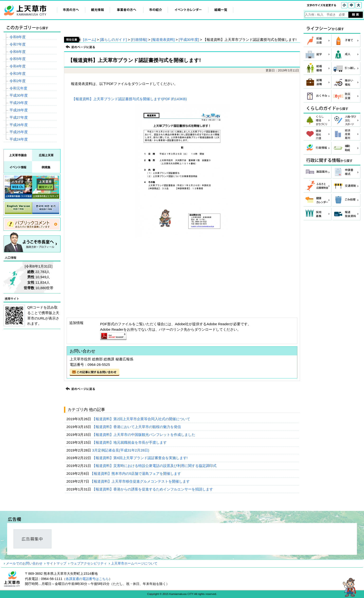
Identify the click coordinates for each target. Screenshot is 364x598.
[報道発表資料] (163, 40)
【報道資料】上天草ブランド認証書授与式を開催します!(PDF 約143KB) (129, 99)
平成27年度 (19, 117)
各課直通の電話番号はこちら (87, 579)
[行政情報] (139, 40)
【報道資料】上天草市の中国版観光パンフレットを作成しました (144, 435)
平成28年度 (19, 110)
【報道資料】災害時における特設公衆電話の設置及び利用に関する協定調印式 (155, 466)
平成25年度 (19, 132)
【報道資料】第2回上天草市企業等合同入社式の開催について (142, 419)
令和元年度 (18, 88)
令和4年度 (18, 66)
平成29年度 (19, 103)
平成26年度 (19, 125)
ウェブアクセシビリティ (89, 563)
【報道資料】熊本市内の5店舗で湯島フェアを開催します (136, 473)
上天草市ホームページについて (134, 563)
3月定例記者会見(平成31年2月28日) (121, 450)
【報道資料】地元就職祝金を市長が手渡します (130, 442)
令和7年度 (18, 44)
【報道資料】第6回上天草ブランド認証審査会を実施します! (140, 458)
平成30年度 (19, 95)
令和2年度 (18, 81)
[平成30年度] (189, 40)
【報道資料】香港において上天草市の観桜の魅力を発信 (137, 427)
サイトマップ (56, 563)
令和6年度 (18, 52)
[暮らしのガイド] (113, 40)
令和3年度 (18, 73)
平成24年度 (19, 139)
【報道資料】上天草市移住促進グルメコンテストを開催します (140, 481)
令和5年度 (18, 59)
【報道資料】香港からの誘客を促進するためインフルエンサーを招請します (153, 489)
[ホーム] (89, 40)
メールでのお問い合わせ (24, 563)
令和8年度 (18, 37)
